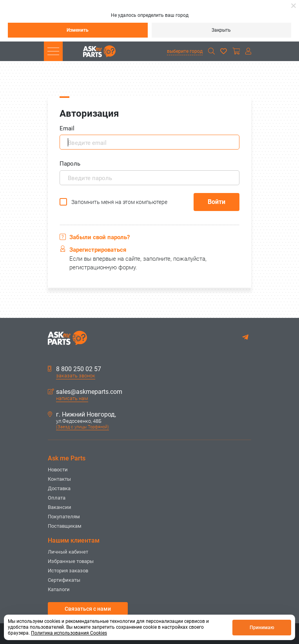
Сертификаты (64, 580)
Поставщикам (65, 526)
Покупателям (64, 517)
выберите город (185, 51)
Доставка (59, 488)
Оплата (57, 498)
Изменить (78, 30)
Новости (58, 470)
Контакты (59, 479)
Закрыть (221, 30)
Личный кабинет (68, 552)
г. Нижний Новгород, (82, 415)
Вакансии (60, 507)
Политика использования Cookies (69, 633)
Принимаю (262, 628)
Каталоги (59, 589)
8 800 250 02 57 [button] (74, 369)
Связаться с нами (88, 609)
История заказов (68, 571)
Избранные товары (71, 561)
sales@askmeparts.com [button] (85, 392)
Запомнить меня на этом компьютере (119, 202)
